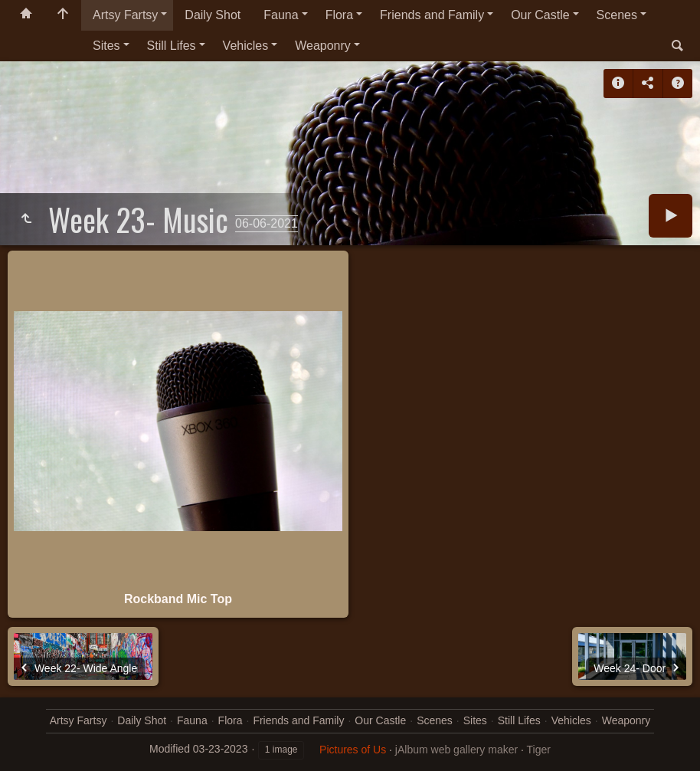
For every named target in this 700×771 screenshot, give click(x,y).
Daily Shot (213, 15)
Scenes (617, 15)
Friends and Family (432, 15)
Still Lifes (172, 46)
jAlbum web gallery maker (456, 750)
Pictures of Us (353, 750)
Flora (339, 15)
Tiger (539, 750)
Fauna (281, 15)
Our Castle (540, 15)
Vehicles (246, 46)
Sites (106, 46)
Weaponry (323, 46)
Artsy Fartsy (125, 15)
